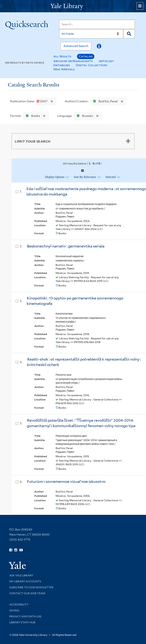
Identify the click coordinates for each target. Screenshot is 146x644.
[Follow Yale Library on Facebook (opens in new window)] (11, 550)
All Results (62, 56)
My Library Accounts (25, 581)
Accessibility (19, 604)
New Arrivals (64, 69)
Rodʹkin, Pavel (105, 101)
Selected (111, 177)
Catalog (86, 56)
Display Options (55, 177)
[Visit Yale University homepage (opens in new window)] (17, 564)
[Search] (97, 24)
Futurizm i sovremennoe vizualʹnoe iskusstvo (66, 482)
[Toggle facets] (128, 141)
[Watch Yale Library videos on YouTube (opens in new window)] (21, 550)
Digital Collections (92, 65)
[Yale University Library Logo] (73, 6)
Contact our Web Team (27, 593)
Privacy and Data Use (25, 616)
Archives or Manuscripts (73, 61)
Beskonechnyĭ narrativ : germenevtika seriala (66, 246)
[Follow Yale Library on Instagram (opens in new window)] (16, 550)
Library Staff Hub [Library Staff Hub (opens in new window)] (22, 622)
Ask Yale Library (21, 575)
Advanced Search (76, 46)
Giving (14, 610)
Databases (62, 65)
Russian (84, 116)
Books (32, 116)
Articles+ (107, 61)
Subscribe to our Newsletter (31, 587)
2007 (42, 101)
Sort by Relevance (85, 177)
